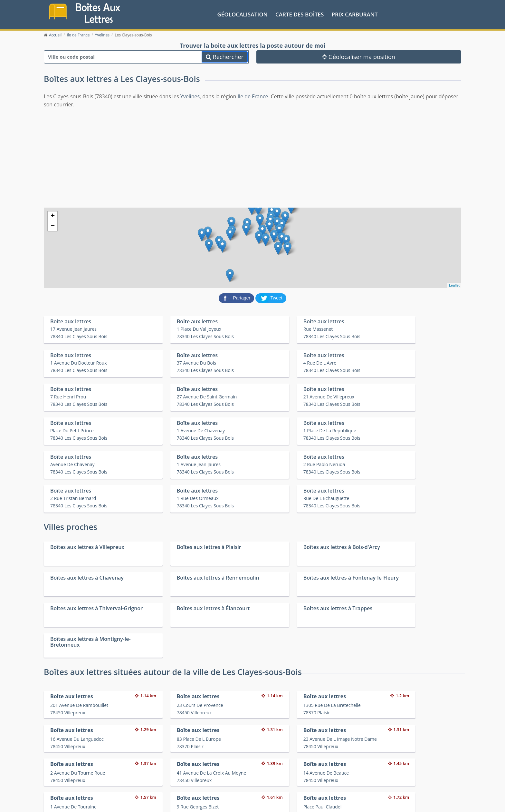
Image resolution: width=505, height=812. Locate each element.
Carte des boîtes (300, 14)
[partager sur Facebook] (237, 297)
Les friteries (261, 780)
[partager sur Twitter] (271, 297)
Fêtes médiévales (371, 780)
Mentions (155, 802)
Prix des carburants (269, 772)
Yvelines (190, 96)
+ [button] (53, 216)
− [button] (53, 226)
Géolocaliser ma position (359, 56)
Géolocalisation (243, 14)
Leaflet (454, 285)
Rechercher (225, 56)
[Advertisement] (252, 157)
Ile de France (253, 96)
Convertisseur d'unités (376, 772)
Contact (136, 802)
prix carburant (355, 14)
